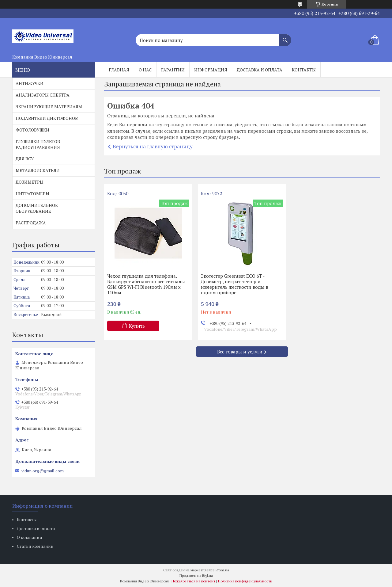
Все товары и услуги (240, 352)
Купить (137, 326)
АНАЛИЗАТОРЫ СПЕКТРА (43, 95)
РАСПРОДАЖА (31, 223)
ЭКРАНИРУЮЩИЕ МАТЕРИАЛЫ (49, 107)
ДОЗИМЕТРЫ (30, 182)
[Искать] (285, 37)
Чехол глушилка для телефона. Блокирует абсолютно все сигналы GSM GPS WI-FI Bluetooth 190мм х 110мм (146, 284)
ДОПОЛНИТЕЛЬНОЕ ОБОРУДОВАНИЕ (37, 208)
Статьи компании (35, 546)
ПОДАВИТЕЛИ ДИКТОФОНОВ (47, 118)
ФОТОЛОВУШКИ (32, 130)
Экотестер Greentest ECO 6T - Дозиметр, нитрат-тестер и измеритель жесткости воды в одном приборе (235, 284)
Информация (211, 70)
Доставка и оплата (260, 70)
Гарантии (173, 70)
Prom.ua (222, 570)
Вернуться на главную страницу (153, 146)
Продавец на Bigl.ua (196, 576)
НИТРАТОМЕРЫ (32, 194)
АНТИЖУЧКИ (30, 83)
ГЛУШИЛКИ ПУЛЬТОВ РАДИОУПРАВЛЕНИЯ (38, 144)
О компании (30, 537)
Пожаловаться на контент (193, 581)
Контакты (304, 70)
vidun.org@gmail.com (43, 471)
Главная (119, 70)
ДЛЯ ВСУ (25, 159)
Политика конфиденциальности (245, 581)
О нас (145, 70)
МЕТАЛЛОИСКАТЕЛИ (38, 170)
